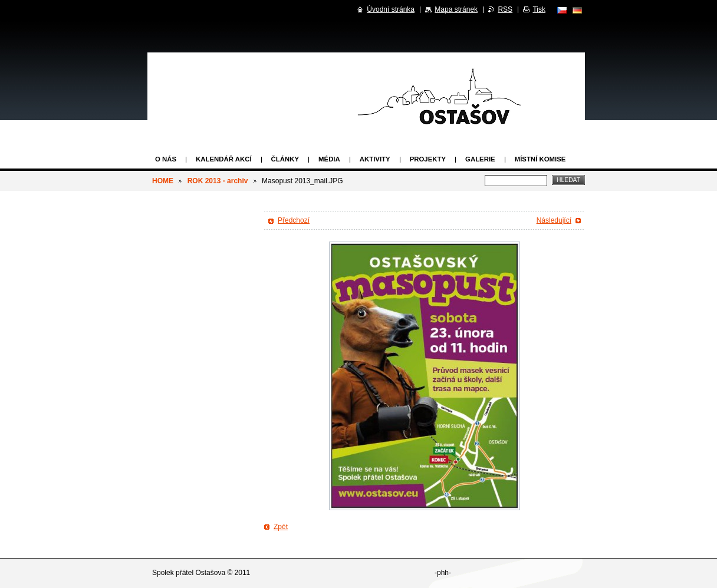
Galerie (480, 159)
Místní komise (540, 159)
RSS (505, 9)
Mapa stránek (456, 9)
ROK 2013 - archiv (218, 181)
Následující (554, 220)
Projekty (428, 159)
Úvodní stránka (391, 9)
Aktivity (375, 159)
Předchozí (294, 220)
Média (329, 159)
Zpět (281, 527)
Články (285, 159)
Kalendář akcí (224, 159)
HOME (163, 181)
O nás (166, 159)
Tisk (539, 9)
